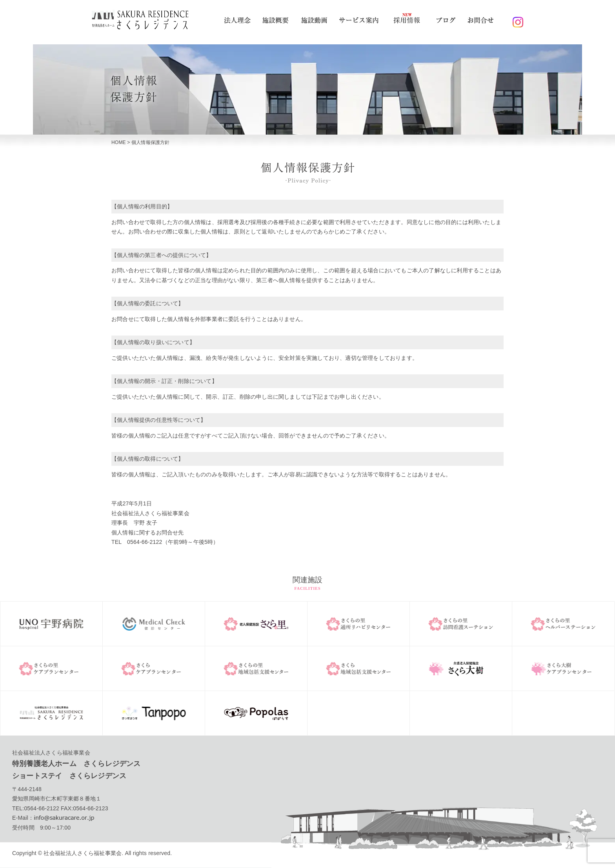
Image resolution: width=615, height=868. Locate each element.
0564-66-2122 (42, 808)
